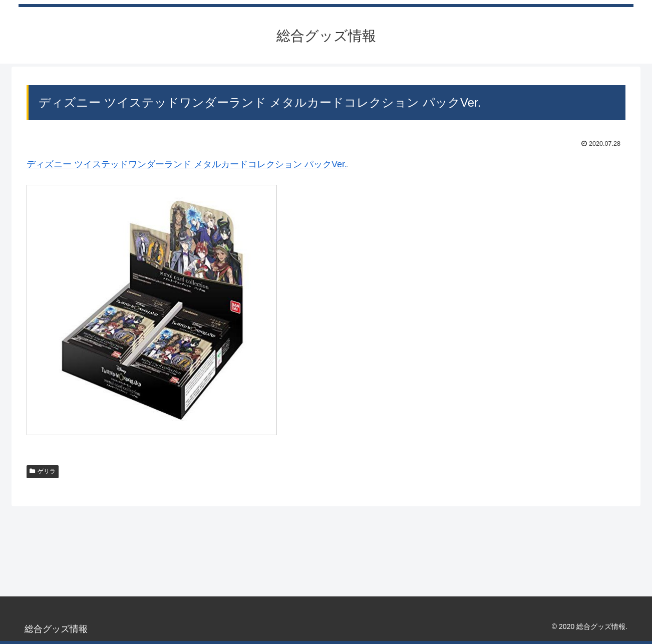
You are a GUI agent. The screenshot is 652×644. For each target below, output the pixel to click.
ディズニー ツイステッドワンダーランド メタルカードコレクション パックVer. (187, 164)
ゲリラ (43, 471)
